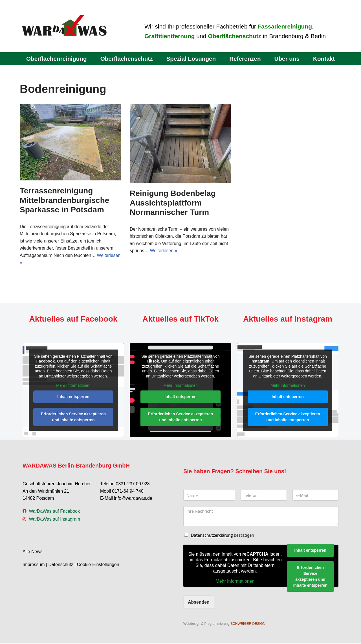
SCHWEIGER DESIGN (248, 624)
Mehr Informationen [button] (73, 386)
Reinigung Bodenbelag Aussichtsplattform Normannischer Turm (173, 203)
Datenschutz (61, 565)
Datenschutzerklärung (212, 536)
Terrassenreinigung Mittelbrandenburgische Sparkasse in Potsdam (64, 200)
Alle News (33, 552)
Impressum (34, 565)
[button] (12, 632)
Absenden (199, 602)
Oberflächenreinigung (56, 59)
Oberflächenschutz (126, 59)
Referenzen (245, 59)
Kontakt (324, 59)
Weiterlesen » (164, 251)
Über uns (287, 59)
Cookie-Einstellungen (99, 565)
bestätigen (223, 536)
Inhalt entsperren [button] (73, 397)
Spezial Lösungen (191, 59)
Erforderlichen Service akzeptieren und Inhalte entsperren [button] (73, 417)
